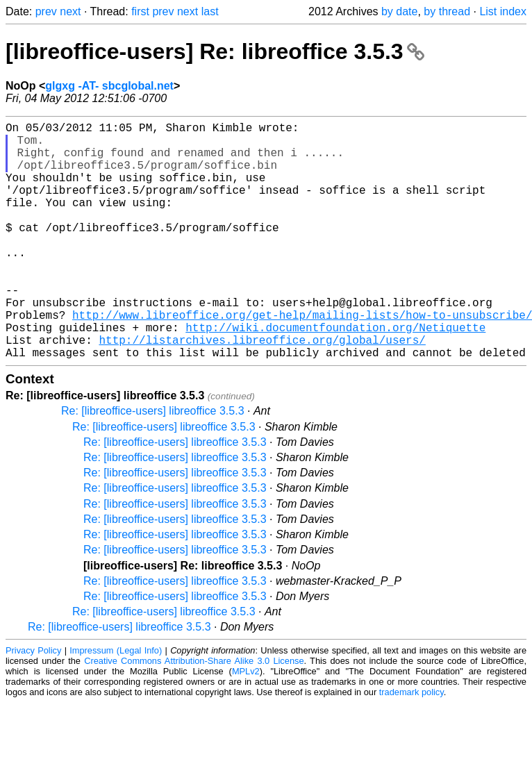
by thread (447, 11)
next (70, 11)
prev (46, 11)
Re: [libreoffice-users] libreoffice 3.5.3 (153, 464)
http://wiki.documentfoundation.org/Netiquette (335, 374)
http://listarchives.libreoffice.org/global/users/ (262, 390)
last (210, 11)
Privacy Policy (33, 703)
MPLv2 (246, 724)
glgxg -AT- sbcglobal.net (109, 86)
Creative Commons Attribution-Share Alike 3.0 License (194, 714)
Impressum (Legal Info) (116, 703)
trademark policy (412, 745)
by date (399, 11)
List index (503, 11)
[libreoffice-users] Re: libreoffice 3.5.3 (215, 51)
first (140, 11)
